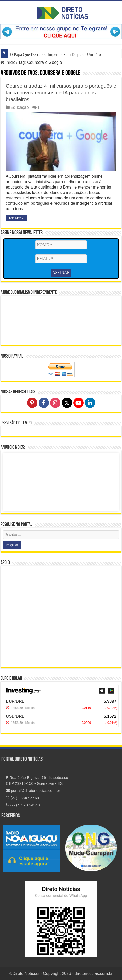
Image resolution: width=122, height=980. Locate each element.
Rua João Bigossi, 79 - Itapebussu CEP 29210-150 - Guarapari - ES (37, 780)
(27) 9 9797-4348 (23, 805)
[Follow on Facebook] (44, 403)
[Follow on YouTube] (79, 403)
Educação (19, 107)
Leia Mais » (16, 218)
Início (8, 62)
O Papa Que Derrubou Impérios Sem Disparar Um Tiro (55, 54)
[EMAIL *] (61, 259)
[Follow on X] (67, 403)
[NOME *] (61, 245)
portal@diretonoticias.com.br (33, 791)
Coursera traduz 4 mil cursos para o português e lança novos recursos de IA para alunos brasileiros (61, 93)
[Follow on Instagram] (55, 403)
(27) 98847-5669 (22, 798)
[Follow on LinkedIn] (90, 403)
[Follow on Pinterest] (32, 403)
